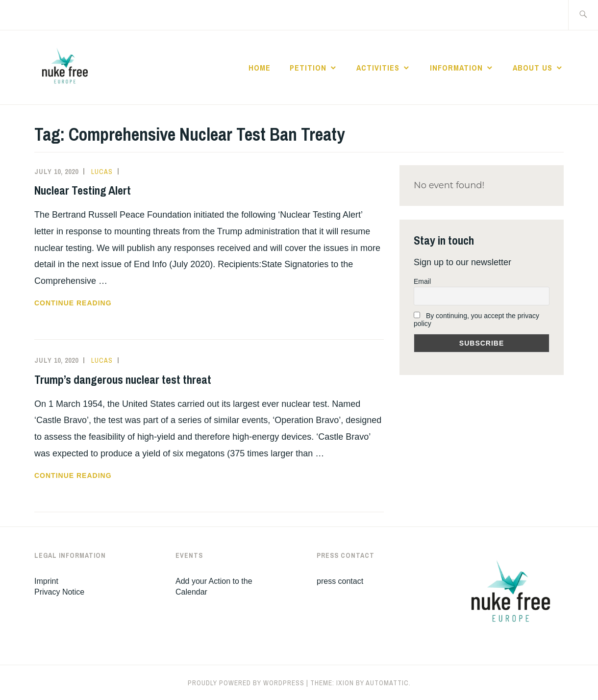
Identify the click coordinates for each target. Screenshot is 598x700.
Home (260, 68)
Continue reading (91, 303)
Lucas (102, 172)
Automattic (387, 683)
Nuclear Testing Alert (83, 190)
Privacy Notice (59, 592)
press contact (340, 581)
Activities (378, 68)
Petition (308, 68)
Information (456, 68)
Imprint (46, 581)
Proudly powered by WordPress (246, 683)
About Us (533, 68)
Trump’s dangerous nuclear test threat (123, 379)
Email (422, 281)
